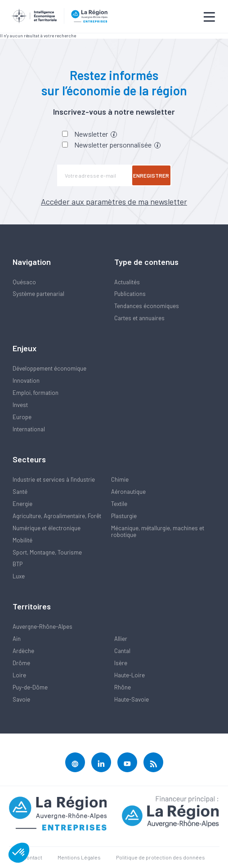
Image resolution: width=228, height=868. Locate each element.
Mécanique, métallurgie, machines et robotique (158, 531)
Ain (17, 639)
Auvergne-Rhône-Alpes (42, 626)
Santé (20, 492)
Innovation (26, 380)
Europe (22, 417)
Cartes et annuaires (139, 318)
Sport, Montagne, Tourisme (47, 552)
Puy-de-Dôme (30, 687)
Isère (121, 663)
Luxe (19, 576)
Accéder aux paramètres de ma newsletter (114, 201)
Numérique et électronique (47, 528)
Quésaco (24, 282)
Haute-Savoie (132, 699)
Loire (19, 675)
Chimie (120, 479)
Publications (130, 294)
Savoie (21, 699)
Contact (33, 857)
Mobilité (22, 540)
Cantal (122, 651)
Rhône (123, 687)
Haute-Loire (130, 675)
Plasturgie (124, 516)
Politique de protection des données (161, 857)
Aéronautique (128, 492)
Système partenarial (38, 294)
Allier (121, 639)
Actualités (127, 282)
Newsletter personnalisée (117, 145)
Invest (20, 405)
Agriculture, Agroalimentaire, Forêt (57, 516)
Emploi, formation (36, 393)
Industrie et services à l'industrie (54, 479)
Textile (119, 504)
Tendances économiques (147, 306)
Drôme (21, 663)
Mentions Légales (79, 857)
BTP (18, 564)
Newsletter (96, 134)
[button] (19, 853)
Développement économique (49, 368)
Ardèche (23, 651)
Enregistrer (151, 175)
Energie (22, 504)
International (29, 429)
